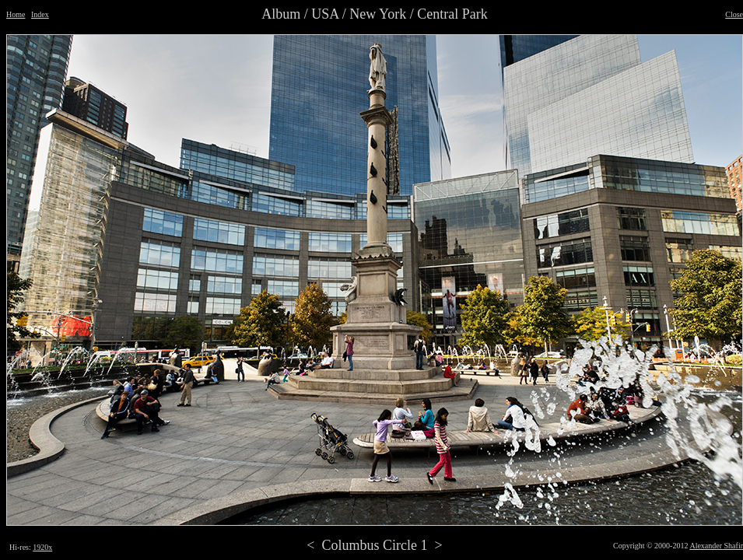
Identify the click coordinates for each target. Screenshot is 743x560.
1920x (42, 547)
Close (734, 14)
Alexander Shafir (716, 546)
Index (40, 14)
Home (16, 14)
